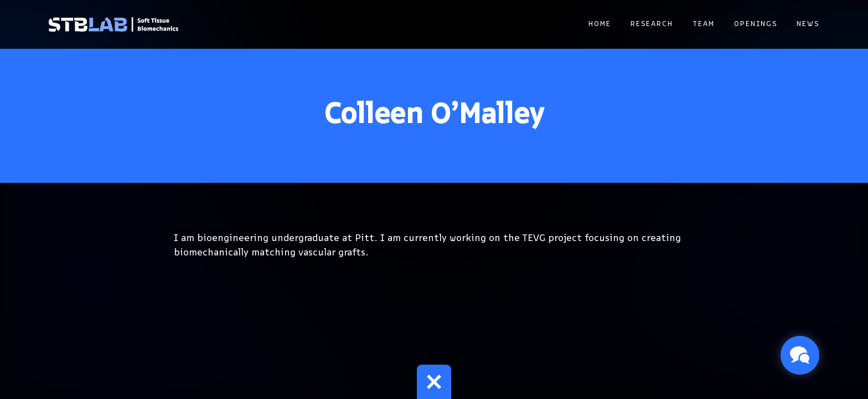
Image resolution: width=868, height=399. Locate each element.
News (808, 24)
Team (704, 24)
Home (600, 24)
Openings (756, 24)
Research (652, 24)
